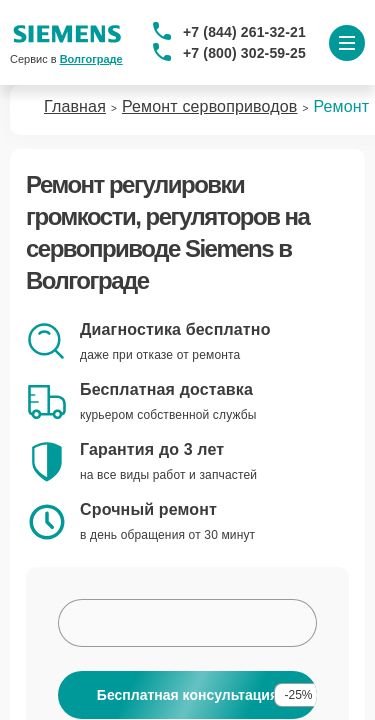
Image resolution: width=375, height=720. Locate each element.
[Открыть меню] (347, 43)
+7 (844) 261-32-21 (244, 32)
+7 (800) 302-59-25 (244, 53)
